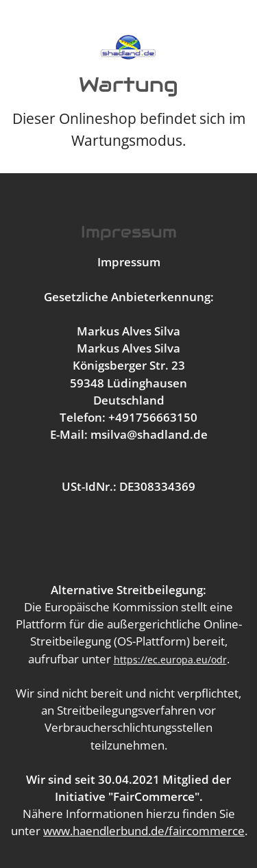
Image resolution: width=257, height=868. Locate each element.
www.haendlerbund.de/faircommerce (144, 831)
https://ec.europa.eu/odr (170, 660)
